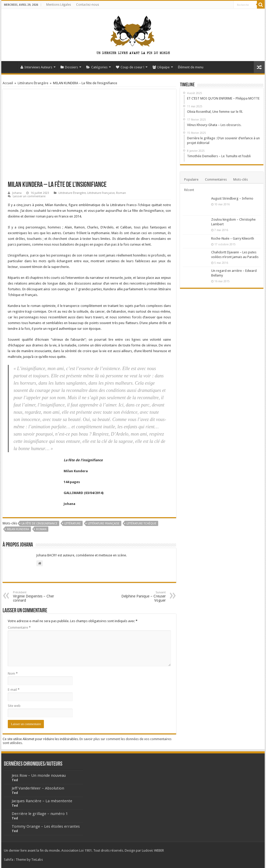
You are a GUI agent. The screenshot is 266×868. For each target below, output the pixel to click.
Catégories (97, 67)
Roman (121, 193)
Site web (14, 706)
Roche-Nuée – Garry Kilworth (233, 238)
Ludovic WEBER (153, 850)
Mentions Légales (59, 5)
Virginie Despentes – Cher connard (40, 597)
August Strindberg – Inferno (232, 198)
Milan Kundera (18, 529)
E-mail (14, 690)
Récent (189, 190)
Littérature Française (101, 193)
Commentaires (216, 179)
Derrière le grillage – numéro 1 (40, 814)
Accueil (11, 67)
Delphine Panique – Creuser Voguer (139, 597)
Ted (15, 780)
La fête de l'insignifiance (39, 524)
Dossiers (69, 67)
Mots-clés (241, 179)
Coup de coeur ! (130, 67)
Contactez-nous (88, 5)
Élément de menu (191, 67)
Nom (13, 673)
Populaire (191, 179)
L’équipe (161, 67)
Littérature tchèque (141, 524)
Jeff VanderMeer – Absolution (38, 788)
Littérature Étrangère (33, 83)
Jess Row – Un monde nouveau (39, 775)
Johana (17, 193)
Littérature (73, 524)
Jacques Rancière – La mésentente (42, 801)
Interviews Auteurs (36, 67)
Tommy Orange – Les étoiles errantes (46, 826)
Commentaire (19, 627)
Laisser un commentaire (29, 196)
